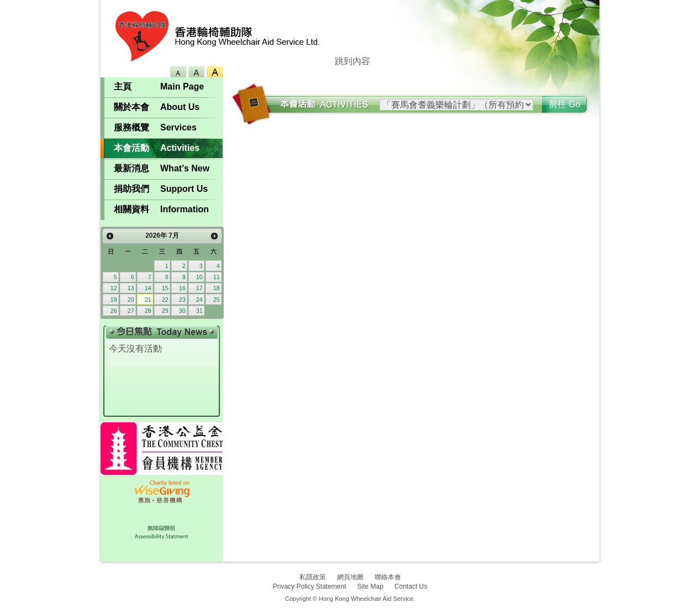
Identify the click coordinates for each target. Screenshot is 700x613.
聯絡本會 (388, 577)
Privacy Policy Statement (310, 586)
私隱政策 (313, 577)
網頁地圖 (350, 577)
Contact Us (411, 586)
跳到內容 (352, 61)
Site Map (370, 586)
